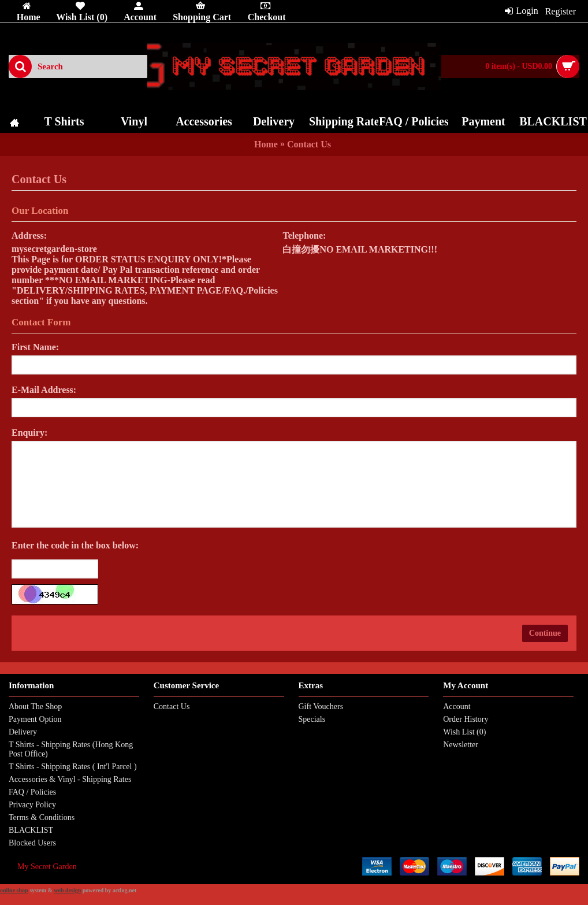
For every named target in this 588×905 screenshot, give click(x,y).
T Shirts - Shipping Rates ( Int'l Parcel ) (73, 767)
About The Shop (35, 706)
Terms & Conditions (42, 817)
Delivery (23, 732)
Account (457, 706)
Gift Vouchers (321, 706)
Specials (312, 719)
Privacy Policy (32, 805)
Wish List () (464, 732)
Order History (466, 719)
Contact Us (309, 144)
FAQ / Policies (32, 792)
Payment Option (35, 719)
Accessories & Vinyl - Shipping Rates (70, 779)
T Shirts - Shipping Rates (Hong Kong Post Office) (71, 749)
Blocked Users (32, 843)
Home (266, 144)
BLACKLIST (31, 830)
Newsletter (461, 745)
